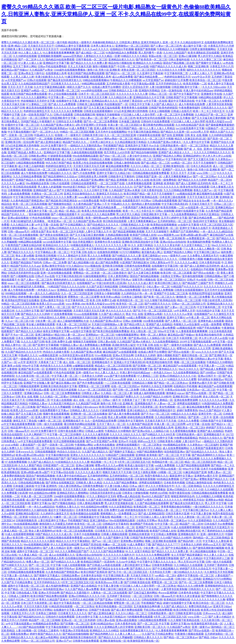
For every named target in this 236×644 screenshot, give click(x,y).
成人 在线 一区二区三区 (77, 362)
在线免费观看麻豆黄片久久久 (125, 548)
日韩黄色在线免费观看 (137, 266)
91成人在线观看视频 (74, 565)
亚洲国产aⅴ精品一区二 (34, 90)
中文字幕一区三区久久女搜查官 (214, 101)
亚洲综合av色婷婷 (86, 569)
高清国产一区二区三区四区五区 (89, 428)
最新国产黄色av (68, 238)
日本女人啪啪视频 (159, 111)
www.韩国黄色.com (168, 235)
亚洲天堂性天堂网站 (40, 610)
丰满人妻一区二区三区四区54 (125, 125)
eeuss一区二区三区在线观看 (68, 218)
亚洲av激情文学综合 (53, 266)
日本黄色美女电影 (86, 510)
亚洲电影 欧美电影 (164, 183)
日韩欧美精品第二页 (38, 400)
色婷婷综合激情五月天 (177, 77)
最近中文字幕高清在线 (181, 101)
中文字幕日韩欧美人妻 (116, 575)
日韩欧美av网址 (38, 156)
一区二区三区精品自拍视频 (133, 228)
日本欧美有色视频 (174, 483)
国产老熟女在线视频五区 (54, 235)
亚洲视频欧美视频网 (49, 56)
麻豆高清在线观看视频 (39, 108)
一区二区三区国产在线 (111, 183)
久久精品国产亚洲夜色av (101, 228)
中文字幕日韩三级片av (207, 252)
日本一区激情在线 (171, 90)
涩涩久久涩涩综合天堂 (135, 87)
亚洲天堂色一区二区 (210, 414)
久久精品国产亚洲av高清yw (106, 321)
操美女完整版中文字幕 (56, 331)
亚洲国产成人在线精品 (159, 324)
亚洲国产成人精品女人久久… (175, 152)
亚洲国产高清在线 (91, 545)
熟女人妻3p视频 (25, 256)
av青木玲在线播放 (104, 445)
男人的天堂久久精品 (210, 56)
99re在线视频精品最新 (86, 156)
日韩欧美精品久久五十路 (123, 90)
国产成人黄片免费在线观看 (124, 414)
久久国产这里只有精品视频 (102, 287)
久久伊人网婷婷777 (35, 434)
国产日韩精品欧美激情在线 (130, 348)
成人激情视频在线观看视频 (61, 269)
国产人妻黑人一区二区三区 (55, 307)
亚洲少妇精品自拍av (102, 624)
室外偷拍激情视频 (39, 214)
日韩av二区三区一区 (161, 94)
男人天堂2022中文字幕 (191, 562)
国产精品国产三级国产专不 (198, 283)
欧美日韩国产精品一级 (129, 128)
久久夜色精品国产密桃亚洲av (27, 201)
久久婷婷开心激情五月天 (55, 514)
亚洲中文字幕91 (176, 317)
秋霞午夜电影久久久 (157, 476)
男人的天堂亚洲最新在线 (119, 503)
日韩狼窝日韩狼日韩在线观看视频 (89, 397)
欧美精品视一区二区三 (147, 507)
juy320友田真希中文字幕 (190, 128)
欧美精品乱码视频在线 (177, 600)
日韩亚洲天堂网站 (44, 249)
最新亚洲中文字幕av (181, 476)
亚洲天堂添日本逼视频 (63, 390)
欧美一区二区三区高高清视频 (30, 204)
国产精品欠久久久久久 (21, 252)
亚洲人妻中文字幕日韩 (48, 417)
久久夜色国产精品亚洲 (219, 211)
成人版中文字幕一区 (195, 46)
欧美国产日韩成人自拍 (143, 235)
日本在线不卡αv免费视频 (219, 524)
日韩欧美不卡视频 (119, 428)
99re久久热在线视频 (13, 390)
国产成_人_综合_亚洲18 (198, 149)
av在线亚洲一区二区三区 (200, 207)
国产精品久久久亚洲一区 (175, 132)
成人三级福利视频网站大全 (73, 321)
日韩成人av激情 (94, 431)
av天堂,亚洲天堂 (27, 362)
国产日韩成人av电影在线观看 (104, 565)
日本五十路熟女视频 (144, 472)
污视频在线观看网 (29, 386)
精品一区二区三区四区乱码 (200, 462)
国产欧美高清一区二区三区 (151, 60)
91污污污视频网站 (130, 252)
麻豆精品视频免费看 (118, 166)
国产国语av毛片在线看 (169, 249)
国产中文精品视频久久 (70, 190)
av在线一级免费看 (211, 324)
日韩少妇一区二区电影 (42, 569)
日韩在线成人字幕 (27, 593)
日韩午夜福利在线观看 (109, 259)
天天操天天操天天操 (13, 104)
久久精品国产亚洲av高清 (87, 221)
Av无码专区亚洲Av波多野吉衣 (76, 355)
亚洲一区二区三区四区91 (171, 280)
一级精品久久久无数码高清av (85, 146)
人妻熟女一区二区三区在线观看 (109, 593)
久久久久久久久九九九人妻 (132, 94)
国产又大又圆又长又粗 (201, 159)
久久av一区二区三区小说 (19, 321)
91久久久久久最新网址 (34, 97)
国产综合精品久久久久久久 (103, 225)
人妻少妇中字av (191, 441)
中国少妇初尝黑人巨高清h (108, 170)
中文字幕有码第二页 (176, 73)
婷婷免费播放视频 (29, 297)
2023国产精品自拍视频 (31, 627)
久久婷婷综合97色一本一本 (137, 293)
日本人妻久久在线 (139, 180)
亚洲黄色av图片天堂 (201, 383)
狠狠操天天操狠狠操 (108, 115)
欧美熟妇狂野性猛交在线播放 (206, 293)
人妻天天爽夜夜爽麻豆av (177, 176)
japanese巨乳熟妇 (72, 56)
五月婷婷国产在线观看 (112, 317)
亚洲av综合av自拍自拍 (173, 242)
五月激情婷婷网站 (98, 476)
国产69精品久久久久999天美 (159, 434)
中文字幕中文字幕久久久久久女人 (157, 562)
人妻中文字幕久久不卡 (98, 232)
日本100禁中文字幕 (162, 438)
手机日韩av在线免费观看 (126, 290)
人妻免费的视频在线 (13, 476)
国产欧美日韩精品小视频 (22, 469)
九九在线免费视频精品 (184, 214)
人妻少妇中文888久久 (139, 156)
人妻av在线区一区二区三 (80, 338)
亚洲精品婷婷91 (63, 139)
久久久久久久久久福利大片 (119, 555)
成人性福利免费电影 (57, 586)
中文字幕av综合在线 (62, 472)
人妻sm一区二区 (38, 228)
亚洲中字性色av (122, 280)
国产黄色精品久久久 (166, 369)
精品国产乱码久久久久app (25, 266)
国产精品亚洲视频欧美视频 (128, 232)
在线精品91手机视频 (122, 49)
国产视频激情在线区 (60, 204)
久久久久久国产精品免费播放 (120, 483)
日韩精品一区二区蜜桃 (145, 238)
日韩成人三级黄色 (19, 596)
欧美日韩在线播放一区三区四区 (114, 606)
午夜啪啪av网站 (84, 445)
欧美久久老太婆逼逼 (188, 596)
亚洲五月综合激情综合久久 (79, 194)
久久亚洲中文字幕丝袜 (150, 73)
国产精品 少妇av (208, 637)
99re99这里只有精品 (74, 187)
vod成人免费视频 (136, 317)
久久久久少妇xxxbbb (214, 87)
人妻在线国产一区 (23, 417)
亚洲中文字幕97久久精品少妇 (114, 173)
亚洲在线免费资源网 (186, 400)
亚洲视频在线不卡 (102, 362)
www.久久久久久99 (206, 352)
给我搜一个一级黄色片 (68, 135)
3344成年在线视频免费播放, (70, 70)
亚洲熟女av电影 (153, 314)
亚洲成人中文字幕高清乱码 (129, 362)
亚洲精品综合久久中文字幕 (149, 97)
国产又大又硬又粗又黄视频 (144, 273)
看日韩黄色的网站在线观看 (158, 125)
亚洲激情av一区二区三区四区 (132, 46)
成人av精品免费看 (123, 77)
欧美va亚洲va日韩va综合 (30, 455)
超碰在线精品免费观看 (140, 417)
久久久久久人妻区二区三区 (206, 60)
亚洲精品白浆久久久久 (121, 60)
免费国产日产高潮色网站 (185, 232)
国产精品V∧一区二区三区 (121, 73)
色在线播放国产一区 (116, 104)
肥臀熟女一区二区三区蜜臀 (84, 297)
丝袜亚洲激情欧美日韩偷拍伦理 (79, 637)
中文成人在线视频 (67, 379)
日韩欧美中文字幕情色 (121, 176)
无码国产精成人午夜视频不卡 (38, 121)
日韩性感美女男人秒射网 (93, 176)
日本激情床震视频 (145, 479)
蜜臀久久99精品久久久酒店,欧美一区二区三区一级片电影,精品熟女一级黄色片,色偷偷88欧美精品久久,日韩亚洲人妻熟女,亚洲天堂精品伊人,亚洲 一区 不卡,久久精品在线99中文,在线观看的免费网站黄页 (116, 14)
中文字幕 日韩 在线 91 (83, 252)
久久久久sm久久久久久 (95, 49)
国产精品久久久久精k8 (29, 331)
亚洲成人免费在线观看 (76, 469)
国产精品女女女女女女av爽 (194, 201)
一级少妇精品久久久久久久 (173, 269)
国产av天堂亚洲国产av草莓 (102, 441)
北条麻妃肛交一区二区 (26, 438)
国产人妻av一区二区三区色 (166, 46)
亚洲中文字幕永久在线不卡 (195, 228)
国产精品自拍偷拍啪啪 (144, 152)
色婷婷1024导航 (159, 493)
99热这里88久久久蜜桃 (52, 317)
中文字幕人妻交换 (201, 514)
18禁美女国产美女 (41, 232)
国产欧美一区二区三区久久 (159, 297)
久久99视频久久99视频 (209, 496)
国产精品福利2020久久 (31, 617)
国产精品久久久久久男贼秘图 (54, 407)
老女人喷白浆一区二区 (143, 331)
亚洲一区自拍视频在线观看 (56, 273)
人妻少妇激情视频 (160, 87)
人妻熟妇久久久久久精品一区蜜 (102, 56)
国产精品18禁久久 (134, 324)
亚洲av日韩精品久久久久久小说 (67, 228)
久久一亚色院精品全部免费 (100, 421)
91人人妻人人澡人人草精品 (159, 128)
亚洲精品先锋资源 (139, 534)
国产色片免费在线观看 (53, 348)
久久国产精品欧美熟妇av (53, 128)
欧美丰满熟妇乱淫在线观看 (204, 53)
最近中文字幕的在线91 (61, 510)
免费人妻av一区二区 (219, 472)
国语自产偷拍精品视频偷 (145, 218)
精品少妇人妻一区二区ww (88, 139)
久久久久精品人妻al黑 (99, 280)
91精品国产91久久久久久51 (187, 287)
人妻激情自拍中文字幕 (180, 359)
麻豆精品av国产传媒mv (15, 70)
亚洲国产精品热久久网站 (167, 156)
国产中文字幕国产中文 (187, 94)
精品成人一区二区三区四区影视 (113, 366)
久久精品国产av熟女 (41, 70)
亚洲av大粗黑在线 (134, 259)
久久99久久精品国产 (175, 53)
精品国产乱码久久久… (76, 142)
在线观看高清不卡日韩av (137, 201)
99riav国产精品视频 (24, 238)
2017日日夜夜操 (156, 317)
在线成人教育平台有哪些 (106, 87)
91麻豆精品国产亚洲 (195, 472)
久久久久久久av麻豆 (13, 183)
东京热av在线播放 (130, 328)
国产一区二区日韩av (205, 176)
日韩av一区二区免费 (55, 262)
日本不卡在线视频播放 (214, 469)
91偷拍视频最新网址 (95, 276)
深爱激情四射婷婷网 (13, 211)
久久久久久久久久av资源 (68, 108)
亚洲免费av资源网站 (132, 541)
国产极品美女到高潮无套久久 (65, 80)
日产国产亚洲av (96, 187)
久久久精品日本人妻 (120, 97)
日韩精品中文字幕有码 (116, 524)
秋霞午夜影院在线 (111, 201)
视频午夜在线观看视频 (56, 414)
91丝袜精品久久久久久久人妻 (72, 462)
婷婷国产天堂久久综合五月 (195, 569)
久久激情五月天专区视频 (219, 572)
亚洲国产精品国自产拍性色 (26, 262)
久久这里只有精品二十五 (196, 245)
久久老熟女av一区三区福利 (203, 445)
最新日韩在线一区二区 (195, 355)
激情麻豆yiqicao (175, 393)
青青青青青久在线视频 (134, 108)
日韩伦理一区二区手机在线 (39, 448)
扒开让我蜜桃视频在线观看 (69, 441)
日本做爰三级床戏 (129, 121)
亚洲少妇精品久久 (138, 410)
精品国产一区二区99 (220, 180)
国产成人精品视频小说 (81, 262)
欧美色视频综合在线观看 (85, 514)
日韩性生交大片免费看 (69, 121)
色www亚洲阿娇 (88, 379)
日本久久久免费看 (188, 421)
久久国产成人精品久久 (164, 104)
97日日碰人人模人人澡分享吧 (138, 115)
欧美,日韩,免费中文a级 (103, 300)
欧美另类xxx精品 (110, 297)
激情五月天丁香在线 (25, 421)
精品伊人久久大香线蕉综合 (159, 459)
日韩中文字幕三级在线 (150, 307)
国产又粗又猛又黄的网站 (143, 593)
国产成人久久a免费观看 (62, 104)
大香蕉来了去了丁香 (50, 362)
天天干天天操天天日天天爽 (91, 97)
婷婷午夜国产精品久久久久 (46, 634)
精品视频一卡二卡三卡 (104, 462)
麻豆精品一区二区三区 (46, 207)
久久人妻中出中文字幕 (196, 142)
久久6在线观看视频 (89, 238)
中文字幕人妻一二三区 (61, 97)
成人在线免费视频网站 (96, 448)
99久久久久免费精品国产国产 (49, 459)
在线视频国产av (86, 283)
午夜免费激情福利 (189, 108)
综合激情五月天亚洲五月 (215, 527)
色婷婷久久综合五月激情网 (157, 386)
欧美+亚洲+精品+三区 (14, 46)
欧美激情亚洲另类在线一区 (207, 624)
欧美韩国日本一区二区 (130, 300)
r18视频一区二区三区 (170, 472)
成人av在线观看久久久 (62, 555)
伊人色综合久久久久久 (26, 348)
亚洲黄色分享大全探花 (108, 242)
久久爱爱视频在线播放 (183, 431)
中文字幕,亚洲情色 (46, 486)
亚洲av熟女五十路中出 (31, 73)
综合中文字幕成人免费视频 (157, 290)
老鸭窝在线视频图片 (189, 403)
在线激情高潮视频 (108, 252)
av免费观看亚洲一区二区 (164, 228)
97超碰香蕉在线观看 (149, 135)
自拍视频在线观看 (76, 558)
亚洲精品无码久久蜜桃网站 (73, 493)
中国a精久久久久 (44, 135)
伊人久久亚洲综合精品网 (65, 545)
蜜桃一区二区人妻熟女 (153, 335)
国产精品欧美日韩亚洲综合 (61, 201)
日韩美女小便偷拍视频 (107, 293)
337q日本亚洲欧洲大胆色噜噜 (131, 111)
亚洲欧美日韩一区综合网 (20, 142)
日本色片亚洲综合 (209, 214)
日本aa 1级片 (20, 259)
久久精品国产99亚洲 (87, 403)
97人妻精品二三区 (37, 104)
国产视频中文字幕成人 (209, 63)
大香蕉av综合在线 (175, 390)
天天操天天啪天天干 (201, 204)
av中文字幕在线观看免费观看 (18, 424)
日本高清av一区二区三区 (70, 249)
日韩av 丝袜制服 (165, 211)
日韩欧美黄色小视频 (191, 259)
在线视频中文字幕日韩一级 (167, 266)
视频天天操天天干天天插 (117, 472)
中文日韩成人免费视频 (164, 534)
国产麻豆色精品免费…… (148, 77)
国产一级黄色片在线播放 (178, 345)
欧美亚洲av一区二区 (60, 221)
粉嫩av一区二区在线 (114, 545)
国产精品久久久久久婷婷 (192, 180)
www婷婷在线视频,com (94, 90)
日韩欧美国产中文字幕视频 (181, 97)
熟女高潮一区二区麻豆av (172, 520)
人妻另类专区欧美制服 (219, 104)
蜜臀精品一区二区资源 (86, 273)
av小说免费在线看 (15, 170)
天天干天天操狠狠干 (205, 163)
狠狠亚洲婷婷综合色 (183, 496)
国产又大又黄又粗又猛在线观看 (102, 108)
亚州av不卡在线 (127, 441)
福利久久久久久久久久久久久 (204, 70)
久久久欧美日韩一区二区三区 (33, 376)
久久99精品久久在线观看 (55, 428)
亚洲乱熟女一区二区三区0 (23, 128)
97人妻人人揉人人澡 (30, 63)
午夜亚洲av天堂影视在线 (51, 479)
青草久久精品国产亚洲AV (54, 600)
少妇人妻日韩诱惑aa (70, 486)
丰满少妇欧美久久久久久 (49, 77)
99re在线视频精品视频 (36, 545)
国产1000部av (208, 373)
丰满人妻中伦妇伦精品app (198, 90)
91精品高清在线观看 (61, 606)
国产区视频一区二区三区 (147, 366)
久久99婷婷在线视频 (25, 56)
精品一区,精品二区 (69, 211)
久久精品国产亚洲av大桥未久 (57, 125)
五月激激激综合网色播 (147, 606)
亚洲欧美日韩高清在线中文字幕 (140, 242)
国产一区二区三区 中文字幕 (174, 455)
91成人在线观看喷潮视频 (185, 527)
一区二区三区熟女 (38, 118)
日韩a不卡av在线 (45, 276)
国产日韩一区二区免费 (126, 390)
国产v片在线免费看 (84, 173)
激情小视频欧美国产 (104, 66)
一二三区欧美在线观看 (117, 383)
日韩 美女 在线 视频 (196, 135)
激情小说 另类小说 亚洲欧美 (104, 70)
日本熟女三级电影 (132, 297)
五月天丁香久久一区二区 (111, 424)
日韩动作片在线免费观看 (155, 121)
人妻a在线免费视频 (19, 194)
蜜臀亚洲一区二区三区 (165, 582)
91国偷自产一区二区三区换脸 (18, 407)
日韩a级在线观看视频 (165, 201)
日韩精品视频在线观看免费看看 (151, 173)
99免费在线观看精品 (186, 438)
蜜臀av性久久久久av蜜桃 (109, 465)
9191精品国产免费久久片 (124, 397)
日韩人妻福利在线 (179, 60)
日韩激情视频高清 (26, 520)
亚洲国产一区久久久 (174, 170)
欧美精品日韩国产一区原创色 (98, 562)
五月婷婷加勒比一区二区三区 (175, 221)
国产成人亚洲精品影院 (51, 338)
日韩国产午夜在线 (99, 610)
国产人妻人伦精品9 (54, 548)
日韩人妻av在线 (107, 342)
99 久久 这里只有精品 (140, 245)
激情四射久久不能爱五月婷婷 (56, 524)
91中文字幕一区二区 (167, 524)
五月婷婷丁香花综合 (131, 101)
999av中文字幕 (166, 331)
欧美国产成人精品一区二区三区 (99, 328)
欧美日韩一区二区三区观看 (176, 273)
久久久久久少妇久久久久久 (125, 434)
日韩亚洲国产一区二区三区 (59, 465)
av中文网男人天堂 (185, 311)
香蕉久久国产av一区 (205, 190)
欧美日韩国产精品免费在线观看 (86, 73)
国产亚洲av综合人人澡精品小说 (147, 338)
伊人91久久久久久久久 (119, 187)
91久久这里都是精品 (120, 507)
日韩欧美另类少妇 (93, 135)
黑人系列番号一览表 (150, 53)
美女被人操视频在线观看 (40, 324)
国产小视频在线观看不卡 (65, 214)
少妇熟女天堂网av (171, 276)
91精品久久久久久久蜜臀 (182, 379)
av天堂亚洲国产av (15, 80)
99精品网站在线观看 (93, 84)
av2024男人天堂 (200, 132)
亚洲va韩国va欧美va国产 (194, 235)
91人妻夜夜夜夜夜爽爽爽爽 (59, 53)
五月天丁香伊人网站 (25, 66)
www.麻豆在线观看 (89, 197)
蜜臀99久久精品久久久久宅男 (194, 348)
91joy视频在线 (93, 266)
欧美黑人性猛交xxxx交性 (101, 304)
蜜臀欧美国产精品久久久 (161, 348)
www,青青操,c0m (75, 304)
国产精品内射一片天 (61, 259)
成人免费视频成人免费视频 (95, 345)
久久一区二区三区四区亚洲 (120, 135)
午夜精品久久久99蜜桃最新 (173, 49)
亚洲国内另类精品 (149, 90)
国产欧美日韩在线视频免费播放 (111, 331)
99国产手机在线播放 (208, 328)
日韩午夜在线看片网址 (71, 431)
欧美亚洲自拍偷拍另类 (209, 335)
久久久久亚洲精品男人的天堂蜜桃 (114, 627)
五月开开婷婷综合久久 (169, 84)
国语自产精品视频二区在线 (179, 63)
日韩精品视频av (213, 276)
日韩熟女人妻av (91, 393)
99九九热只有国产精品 (59, 163)
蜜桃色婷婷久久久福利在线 (69, 280)
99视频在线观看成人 (82, 245)
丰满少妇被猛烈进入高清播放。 (29, 221)
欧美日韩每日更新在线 (187, 610)
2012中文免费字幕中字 (53, 146)
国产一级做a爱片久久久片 (28, 359)
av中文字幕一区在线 (155, 101)
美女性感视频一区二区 (172, 407)
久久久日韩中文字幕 (96, 190)
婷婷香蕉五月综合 (194, 500)
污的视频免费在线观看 (140, 617)
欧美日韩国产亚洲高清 (94, 572)
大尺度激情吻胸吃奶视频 (82, 369)
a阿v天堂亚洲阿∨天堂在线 (91, 125)
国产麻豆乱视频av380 (110, 369)
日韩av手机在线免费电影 (52, 66)
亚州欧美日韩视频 (46, 256)
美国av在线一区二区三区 (163, 56)
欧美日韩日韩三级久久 (168, 283)
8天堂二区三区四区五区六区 (216, 225)
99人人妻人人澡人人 (30, 53)
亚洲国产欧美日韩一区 (31, 369)
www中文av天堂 (201, 77)
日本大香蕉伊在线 (152, 190)
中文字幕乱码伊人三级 (216, 558)
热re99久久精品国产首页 (156, 496)
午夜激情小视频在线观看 (189, 634)
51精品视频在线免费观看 (30, 163)
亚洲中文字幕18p (41, 503)
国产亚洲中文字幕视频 (46, 345)
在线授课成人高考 (56, 73)
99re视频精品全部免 (37, 183)
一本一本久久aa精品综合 (40, 507)
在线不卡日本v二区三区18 (23, 600)
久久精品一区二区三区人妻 (117, 393)
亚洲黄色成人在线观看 (211, 321)
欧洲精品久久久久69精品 (147, 63)
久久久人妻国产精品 (30, 465)
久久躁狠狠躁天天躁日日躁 (82, 317)
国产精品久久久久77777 (166, 545)
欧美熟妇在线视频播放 (164, 225)
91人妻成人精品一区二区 (33, 555)
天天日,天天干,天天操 (20, 87)
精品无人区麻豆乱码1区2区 (190, 139)
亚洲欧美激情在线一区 (176, 166)
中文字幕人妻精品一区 (160, 400)
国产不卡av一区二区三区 (19, 335)
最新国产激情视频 (145, 49)
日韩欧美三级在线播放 (90, 104)
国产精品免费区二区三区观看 (125, 459)
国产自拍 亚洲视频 (172, 135)
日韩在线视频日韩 (85, 115)
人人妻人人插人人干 (201, 73)
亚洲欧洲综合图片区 (27, 514)
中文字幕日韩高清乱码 (26, 197)
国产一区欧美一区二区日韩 (17, 135)
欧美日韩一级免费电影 (163, 180)
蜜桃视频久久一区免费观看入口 (119, 514)
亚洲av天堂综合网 (123, 355)
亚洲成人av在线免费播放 (151, 489)
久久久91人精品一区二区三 (146, 166)
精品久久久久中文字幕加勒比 (79, 149)
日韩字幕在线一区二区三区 (91, 60)
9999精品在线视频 (16, 293)
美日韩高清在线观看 (25, 187)
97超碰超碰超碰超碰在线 (141, 149)
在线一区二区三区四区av (150, 159)
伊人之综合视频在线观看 (63, 94)
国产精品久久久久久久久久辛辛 (142, 170)
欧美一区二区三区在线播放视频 (20, 235)
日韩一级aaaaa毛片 (19, 232)
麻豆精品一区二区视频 (170, 149)
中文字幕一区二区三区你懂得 (64, 434)
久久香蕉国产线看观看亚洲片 (207, 448)
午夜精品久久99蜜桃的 (220, 362)
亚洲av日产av (64, 641)
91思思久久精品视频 (187, 459)
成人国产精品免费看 (107, 262)
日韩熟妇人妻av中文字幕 (209, 359)
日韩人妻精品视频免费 (90, 503)
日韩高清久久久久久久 (214, 108)
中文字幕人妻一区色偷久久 (17, 575)
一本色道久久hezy (45, 290)
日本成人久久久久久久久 (168, 500)
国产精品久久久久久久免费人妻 (89, 63)
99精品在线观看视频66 (96, 80)
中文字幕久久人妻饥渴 (216, 541)
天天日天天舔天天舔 (74, 489)
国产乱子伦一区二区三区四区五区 (153, 311)
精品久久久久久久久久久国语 (38, 541)
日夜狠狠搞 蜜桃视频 (20, 190)
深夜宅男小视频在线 (144, 280)
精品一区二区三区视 (189, 300)
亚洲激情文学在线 (211, 94)
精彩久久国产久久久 (79, 87)
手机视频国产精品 (113, 146)
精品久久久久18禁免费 (190, 586)
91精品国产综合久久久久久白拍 (67, 287)
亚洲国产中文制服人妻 (37, 383)
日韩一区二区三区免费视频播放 (62, 393)
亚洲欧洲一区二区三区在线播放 (89, 414)
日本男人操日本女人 (102, 46)
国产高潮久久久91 (140, 569)
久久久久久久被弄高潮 (95, 434)
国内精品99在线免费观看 (60, 60)
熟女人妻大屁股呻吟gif (42, 531)
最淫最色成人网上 (152, 252)
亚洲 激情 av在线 (11, 366)
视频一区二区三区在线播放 (190, 362)
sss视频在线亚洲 (186, 194)
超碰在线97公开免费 (177, 80)
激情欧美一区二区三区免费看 (193, 297)
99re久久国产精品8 (119, 249)
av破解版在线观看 (83, 366)
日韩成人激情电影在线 (127, 163)
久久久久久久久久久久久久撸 (208, 600)
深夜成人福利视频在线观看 (149, 393)
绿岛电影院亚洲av (174, 452)
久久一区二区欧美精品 (188, 486)
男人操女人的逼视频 (49, 187)
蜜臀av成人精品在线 (129, 496)
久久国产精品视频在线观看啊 (193, 465)
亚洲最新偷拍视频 (108, 438)
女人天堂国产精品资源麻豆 (187, 555)
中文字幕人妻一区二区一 (66, 376)
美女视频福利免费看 (199, 242)
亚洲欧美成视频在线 (137, 531)
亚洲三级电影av (151, 256)
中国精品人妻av (69, 345)
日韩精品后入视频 (99, 159)
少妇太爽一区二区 (119, 269)
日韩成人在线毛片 (181, 111)
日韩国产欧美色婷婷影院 (163, 108)
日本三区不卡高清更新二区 (182, 338)
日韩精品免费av (70, 575)
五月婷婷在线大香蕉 (118, 84)
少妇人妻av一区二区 (91, 118)
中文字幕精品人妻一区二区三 (52, 252)
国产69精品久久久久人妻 (127, 256)
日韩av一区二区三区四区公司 (189, 304)
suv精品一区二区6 (181, 163)
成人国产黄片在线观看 (39, 500)
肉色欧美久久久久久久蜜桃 (56, 366)
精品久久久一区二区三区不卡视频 (154, 139)
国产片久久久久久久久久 (86, 307)
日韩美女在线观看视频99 (98, 111)
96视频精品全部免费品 (98, 290)
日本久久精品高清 (201, 166)
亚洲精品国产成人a (44, 190)
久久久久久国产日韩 (13, 108)
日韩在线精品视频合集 (31, 483)
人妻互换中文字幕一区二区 (42, 211)
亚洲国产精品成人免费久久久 (25, 152)
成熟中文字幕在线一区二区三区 (35, 551)
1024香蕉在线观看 (70, 49)
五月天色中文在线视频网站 (111, 132)
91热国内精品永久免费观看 (121, 53)
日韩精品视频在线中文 (132, 287)
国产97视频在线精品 (64, 503)
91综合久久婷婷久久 (40, 517)
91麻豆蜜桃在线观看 (77, 77)
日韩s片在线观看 (37, 80)
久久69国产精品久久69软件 (156, 397)
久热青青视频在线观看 (139, 183)
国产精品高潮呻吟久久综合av (60, 176)
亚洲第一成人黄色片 (143, 249)
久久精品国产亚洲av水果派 (124, 190)
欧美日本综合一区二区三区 (205, 80)
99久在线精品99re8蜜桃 (42, 493)
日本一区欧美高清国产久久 (37, 115)
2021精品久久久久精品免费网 (98, 214)
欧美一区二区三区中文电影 (68, 232)
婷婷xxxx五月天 (147, 441)
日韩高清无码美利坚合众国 (23, 273)
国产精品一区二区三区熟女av (171, 383)
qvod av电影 (12, 445)
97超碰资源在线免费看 (113, 410)
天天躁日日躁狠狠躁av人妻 (107, 324)
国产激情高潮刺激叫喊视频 (56, 311)
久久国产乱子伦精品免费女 (17, 582)
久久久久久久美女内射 (167, 245)
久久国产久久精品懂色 (143, 269)
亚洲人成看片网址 (104, 128)
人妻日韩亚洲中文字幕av (111, 149)
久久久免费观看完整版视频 (163, 558)
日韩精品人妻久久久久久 (84, 410)
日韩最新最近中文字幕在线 (94, 517)
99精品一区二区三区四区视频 (77, 132)
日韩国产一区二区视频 (39, 139)
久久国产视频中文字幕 (116, 538)
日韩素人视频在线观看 (122, 489)
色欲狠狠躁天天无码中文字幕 (38, 101)
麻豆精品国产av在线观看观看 (120, 352)
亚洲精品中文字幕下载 (56, 63)
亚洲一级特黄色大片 (212, 534)
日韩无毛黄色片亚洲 (177, 514)
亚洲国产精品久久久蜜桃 (30, 180)
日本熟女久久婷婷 (85, 259)
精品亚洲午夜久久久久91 (25, 428)
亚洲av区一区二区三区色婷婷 (78, 620)
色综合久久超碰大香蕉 (56, 352)
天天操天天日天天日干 (41, 46)
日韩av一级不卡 (112, 400)
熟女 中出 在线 (134, 314)
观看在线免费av (19, 634)
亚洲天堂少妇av (222, 606)
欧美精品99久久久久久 (56, 245)
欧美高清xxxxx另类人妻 (109, 582)
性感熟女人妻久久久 (68, 507)
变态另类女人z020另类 (117, 152)
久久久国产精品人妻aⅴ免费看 (158, 328)
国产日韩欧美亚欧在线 (137, 582)
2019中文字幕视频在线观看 (195, 342)
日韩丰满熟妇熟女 (78, 348)
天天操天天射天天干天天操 (161, 421)
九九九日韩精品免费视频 (27, 176)
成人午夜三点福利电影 (74, 159)
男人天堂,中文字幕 (216, 503)
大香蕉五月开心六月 (222, 66)
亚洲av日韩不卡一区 (210, 376)
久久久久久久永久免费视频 (67, 111)
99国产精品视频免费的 (150, 452)
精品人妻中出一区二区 (18, 345)
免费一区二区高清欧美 (172, 238)
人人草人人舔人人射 (22, 77)
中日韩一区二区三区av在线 (133, 66)
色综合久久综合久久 (211, 438)
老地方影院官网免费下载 (138, 369)
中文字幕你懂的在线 (78, 359)
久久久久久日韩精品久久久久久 (212, 152)
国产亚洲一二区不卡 (22, 149)
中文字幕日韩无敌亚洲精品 (144, 132)
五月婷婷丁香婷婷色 (216, 565)
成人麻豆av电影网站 (47, 637)
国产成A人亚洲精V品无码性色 (193, 183)
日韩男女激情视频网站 (203, 49)
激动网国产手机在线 (142, 524)
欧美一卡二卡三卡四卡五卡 (209, 111)
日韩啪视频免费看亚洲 (53, 297)
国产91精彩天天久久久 (157, 304)
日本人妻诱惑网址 (118, 276)
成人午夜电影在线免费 (192, 104)
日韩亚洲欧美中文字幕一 (186, 87)
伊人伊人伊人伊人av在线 (217, 156)
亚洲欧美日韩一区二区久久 (150, 627)
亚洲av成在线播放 (18, 218)
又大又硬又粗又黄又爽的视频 (79, 438)
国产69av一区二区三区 (113, 156)
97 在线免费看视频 (62, 314)
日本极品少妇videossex (85, 407)
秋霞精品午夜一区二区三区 (168, 462)
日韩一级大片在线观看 (49, 424)
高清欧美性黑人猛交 (124, 345)
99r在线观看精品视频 (26, 524)
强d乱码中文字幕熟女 (205, 221)
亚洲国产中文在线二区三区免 (171, 293)
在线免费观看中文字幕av (54, 410)
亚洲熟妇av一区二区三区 (100, 335)
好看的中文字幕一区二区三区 (22, 125)
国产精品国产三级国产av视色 (135, 500)
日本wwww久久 (25, 452)
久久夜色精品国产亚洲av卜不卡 (91, 204)
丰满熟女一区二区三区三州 (47, 194)
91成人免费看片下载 (81, 128)
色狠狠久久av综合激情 (186, 324)
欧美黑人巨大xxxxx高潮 (51, 304)
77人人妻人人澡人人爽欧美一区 (201, 249)
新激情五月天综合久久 (109, 194)
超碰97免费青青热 (187, 410)
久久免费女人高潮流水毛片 (203, 256)
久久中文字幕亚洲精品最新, (50, 87)
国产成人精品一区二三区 (90, 53)
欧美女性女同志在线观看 (151, 118)
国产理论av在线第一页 (206, 273)
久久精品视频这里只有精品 (130, 142)
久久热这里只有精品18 (61, 403)
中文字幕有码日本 (176, 159)
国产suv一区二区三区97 (24, 317)
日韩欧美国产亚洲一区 (149, 176)
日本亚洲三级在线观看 (173, 197)
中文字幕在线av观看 (143, 84)
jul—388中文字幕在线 (48, 149)
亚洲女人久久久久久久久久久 (38, 328)
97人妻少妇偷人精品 (116, 486)
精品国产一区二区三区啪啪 (44, 620)
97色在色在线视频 (40, 218)
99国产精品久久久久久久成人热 (168, 66)
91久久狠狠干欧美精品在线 (142, 197)
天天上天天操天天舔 (79, 66)
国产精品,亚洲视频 (116, 180)
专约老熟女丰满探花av (211, 379)
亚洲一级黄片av (85, 373)
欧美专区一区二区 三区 (130, 304)
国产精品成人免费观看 (213, 369)
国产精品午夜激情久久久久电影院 (87, 459)
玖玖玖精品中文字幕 (208, 311)
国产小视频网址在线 (22, 276)
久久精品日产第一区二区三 (211, 115)
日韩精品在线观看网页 (84, 183)
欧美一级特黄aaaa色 (97, 218)
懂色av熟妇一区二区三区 (119, 139)
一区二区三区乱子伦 (13, 139)
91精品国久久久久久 (60, 173)
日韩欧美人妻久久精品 (18, 49)
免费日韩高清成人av (200, 606)
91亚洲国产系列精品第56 (134, 262)
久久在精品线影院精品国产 (34, 84)
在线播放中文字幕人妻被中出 (73, 101)
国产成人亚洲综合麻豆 (48, 142)
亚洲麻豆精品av (224, 207)
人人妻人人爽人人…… (128, 634)
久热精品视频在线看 (117, 235)
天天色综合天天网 (160, 572)
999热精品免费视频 (168, 479)
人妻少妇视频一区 (26, 630)
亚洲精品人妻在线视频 (70, 290)
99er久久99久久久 (222, 245)
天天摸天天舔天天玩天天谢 (89, 166)
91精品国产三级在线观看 (120, 455)
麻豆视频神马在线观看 (210, 194)
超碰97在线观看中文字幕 (190, 211)
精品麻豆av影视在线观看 (116, 238)
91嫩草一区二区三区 (74, 417)
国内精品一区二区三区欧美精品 (211, 538)
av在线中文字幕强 (188, 225)
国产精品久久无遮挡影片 (75, 593)
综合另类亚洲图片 (83, 242)
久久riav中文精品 (126, 562)
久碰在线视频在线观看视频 (87, 152)
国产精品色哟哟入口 (102, 634)
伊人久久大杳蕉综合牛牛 (160, 486)
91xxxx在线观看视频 (86, 314)
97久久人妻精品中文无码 (72, 256)
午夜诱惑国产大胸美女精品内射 (141, 207)
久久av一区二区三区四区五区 (94, 390)
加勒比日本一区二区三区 (42, 170)
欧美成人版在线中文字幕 (139, 465)
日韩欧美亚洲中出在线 (188, 613)
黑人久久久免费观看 (99, 256)
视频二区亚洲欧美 (198, 66)
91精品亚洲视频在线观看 (119, 479)
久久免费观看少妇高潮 (14, 493)
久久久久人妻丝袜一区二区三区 (192, 517)
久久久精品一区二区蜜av (54, 397)
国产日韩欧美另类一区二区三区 (136, 469)
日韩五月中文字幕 (139, 104)
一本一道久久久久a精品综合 (216, 232)
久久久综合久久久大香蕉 (171, 70)
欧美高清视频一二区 (195, 84)
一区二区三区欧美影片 (114, 273)
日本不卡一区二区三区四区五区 (97, 94)
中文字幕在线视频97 (20, 132)
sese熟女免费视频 (120, 218)
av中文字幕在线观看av (19, 624)
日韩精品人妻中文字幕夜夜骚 (72, 46)
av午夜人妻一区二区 (198, 317)
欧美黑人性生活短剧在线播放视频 (93, 163)
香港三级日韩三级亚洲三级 (116, 589)
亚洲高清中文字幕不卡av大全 (142, 146)
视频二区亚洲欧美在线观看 (161, 541)
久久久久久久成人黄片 (141, 283)
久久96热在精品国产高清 (190, 125)
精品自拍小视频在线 (120, 63)
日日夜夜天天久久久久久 (66, 84)
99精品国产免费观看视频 (46, 159)
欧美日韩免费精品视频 (112, 407)
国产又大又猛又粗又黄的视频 (209, 118)
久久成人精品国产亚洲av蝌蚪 (87, 180)
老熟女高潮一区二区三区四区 (138, 70)
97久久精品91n (75, 266)
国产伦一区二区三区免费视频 (101, 121)
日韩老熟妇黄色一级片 (173, 146)
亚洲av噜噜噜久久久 (57, 180)
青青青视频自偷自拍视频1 (176, 507)
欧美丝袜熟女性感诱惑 (14, 610)
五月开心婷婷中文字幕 (174, 218)
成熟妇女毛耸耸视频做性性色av (107, 579)
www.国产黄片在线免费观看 (120, 376)
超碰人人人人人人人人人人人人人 (147, 379)
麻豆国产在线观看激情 (18, 489)
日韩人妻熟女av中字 (162, 262)
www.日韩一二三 (206, 173)
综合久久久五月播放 (178, 118)
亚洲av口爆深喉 (188, 56)
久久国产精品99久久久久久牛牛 (20, 307)
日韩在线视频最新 (45, 452)
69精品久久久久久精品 (134, 56)
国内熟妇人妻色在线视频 (146, 204)
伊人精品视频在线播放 (203, 551)
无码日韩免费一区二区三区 (64, 90)
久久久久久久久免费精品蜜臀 (153, 555)
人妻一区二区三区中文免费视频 (175, 115)
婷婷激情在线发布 (136, 510)
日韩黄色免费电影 (93, 486)
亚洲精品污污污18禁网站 (16, 159)
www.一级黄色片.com (174, 256)
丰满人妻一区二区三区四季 (170, 424)
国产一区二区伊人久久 (31, 60)
